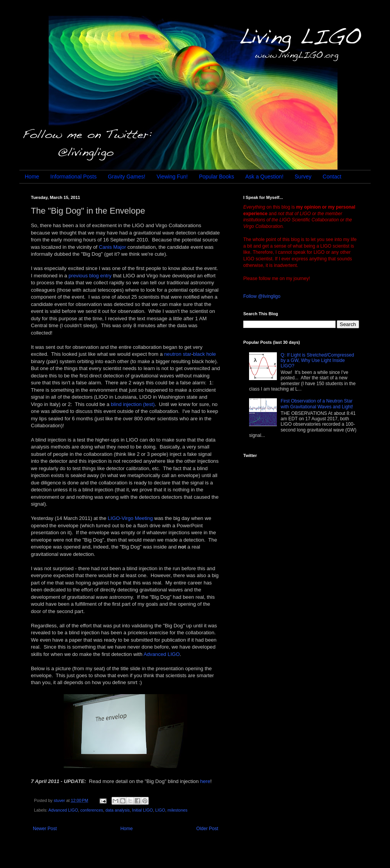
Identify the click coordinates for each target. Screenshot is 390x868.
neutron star (178, 354)
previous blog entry (90, 276)
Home (32, 177)
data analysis (118, 810)
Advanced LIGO (162, 654)
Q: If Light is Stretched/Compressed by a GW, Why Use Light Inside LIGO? (317, 361)
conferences (92, 810)
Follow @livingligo (262, 296)
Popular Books (216, 177)
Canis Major (112, 247)
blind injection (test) (133, 404)
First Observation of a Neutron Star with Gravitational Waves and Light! (317, 404)
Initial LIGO (142, 810)
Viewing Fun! (172, 177)
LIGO (160, 810)
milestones (178, 810)
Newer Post (45, 829)
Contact (332, 177)
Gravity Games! (126, 177)
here (205, 781)
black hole (204, 354)
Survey (303, 177)
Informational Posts (73, 177)
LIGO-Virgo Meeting (130, 518)
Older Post (207, 829)
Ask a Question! (264, 177)
